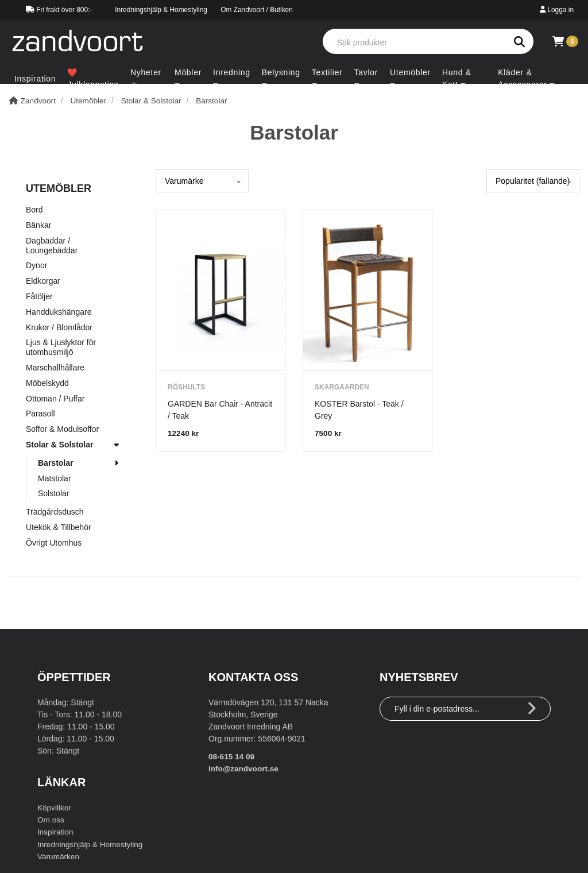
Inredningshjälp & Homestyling (161, 10)
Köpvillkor (55, 808)
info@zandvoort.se (245, 768)
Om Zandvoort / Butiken (257, 10)
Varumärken (59, 856)
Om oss (51, 820)
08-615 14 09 (232, 756)
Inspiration (56, 832)
